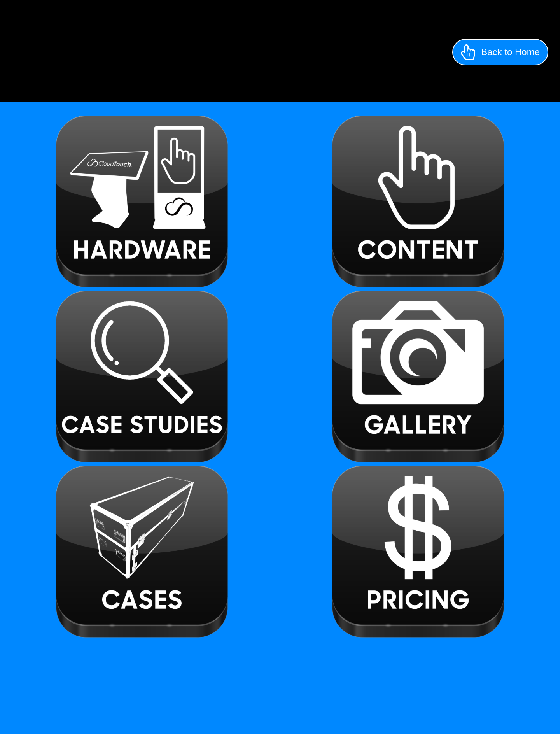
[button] (500, 52)
